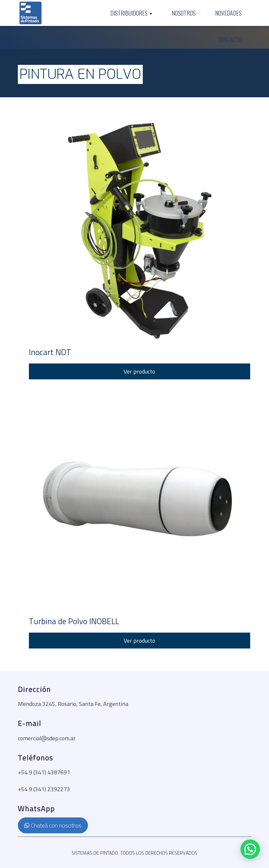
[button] (250, 849)
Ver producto (139, 371)
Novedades (228, 13)
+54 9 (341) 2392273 (44, 789)
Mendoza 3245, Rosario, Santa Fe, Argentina (73, 704)
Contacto (230, 40)
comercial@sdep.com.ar (47, 738)
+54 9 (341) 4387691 (44, 772)
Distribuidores (131, 13)
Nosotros (184, 13)
